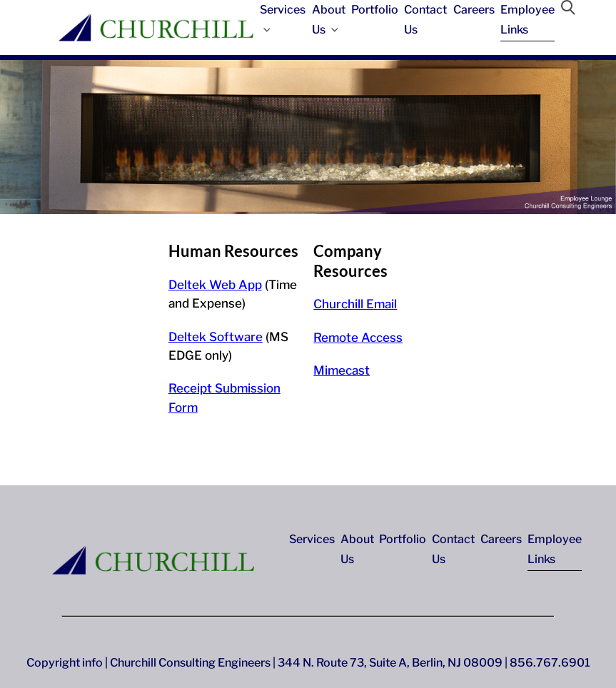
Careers (474, 10)
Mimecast (342, 370)
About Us (329, 20)
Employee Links (527, 20)
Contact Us (425, 20)
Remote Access (358, 338)
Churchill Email (355, 304)
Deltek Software (216, 337)
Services (283, 18)
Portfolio (375, 10)
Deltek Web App (215, 285)
